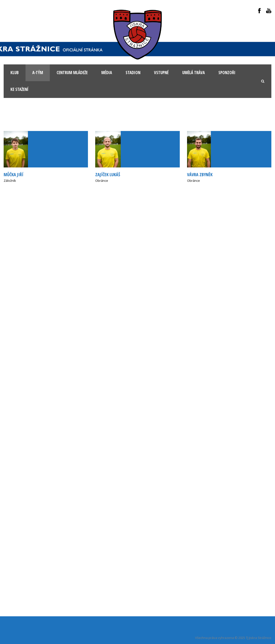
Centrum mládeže (72, 73)
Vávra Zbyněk (200, 174)
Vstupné (161, 73)
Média (107, 73)
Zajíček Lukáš (108, 174)
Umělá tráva (193, 73)
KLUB (15, 73)
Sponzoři (227, 73)
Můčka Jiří (13, 174)
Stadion (133, 73)
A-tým (38, 73)
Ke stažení (19, 89)
